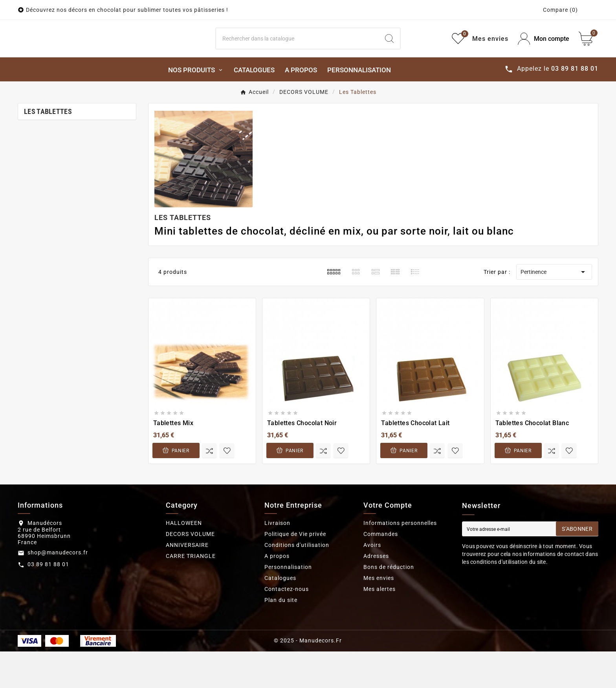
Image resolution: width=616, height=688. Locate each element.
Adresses (376, 593)
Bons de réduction (389, 604)
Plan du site (281, 637)
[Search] (298, 57)
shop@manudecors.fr (58, 589)
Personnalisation (288, 604)
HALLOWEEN (184, 560)
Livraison (277, 560)
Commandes (381, 571)
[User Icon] (544, 57)
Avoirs (372, 582)
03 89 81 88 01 (48, 601)
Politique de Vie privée (295, 571)
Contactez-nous (287, 626)
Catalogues (280, 615)
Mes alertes (379, 626)
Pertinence (554, 308)
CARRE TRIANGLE (191, 593)
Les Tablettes (48, 148)
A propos (277, 593)
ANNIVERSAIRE (187, 582)
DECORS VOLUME (190, 571)
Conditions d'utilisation (297, 582)
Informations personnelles (400, 560)
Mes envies (379, 615)
